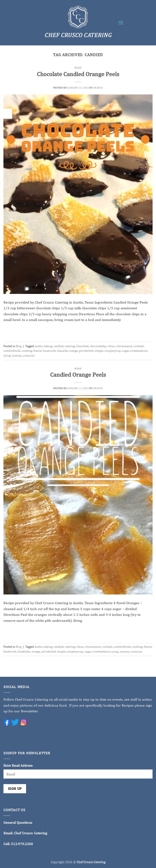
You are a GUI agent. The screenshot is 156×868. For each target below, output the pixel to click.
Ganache (62, 351)
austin (38, 346)
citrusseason (124, 346)
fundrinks (24, 651)
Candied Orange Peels (78, 375)
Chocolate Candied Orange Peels (78, 74)
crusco (98, 87)
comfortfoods (12, 351)
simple (99, 351)
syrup (7, 355)
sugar (125, 351)
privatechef (86, 351)
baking (48, 346)
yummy (17, 355)
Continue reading (78, 330)
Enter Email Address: (18, 765)
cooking (27, 351)
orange (73, 351)
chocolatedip (98, 346)
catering (70, 346)
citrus (111, 346)
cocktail (139, 346)
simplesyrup (113, 351)
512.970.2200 (22, 844)
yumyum (29, 355)
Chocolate (82, 346)
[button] (121, 23)
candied (58, 346)
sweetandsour (139, 351)
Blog (78, 68)
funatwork (49, 351)
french (37, 351)
